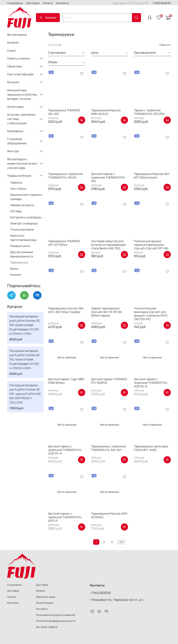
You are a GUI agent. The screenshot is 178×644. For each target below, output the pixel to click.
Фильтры (13, 151)
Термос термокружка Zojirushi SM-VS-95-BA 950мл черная (106, 312)
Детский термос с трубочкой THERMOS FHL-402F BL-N (151, 383)
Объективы (15, 66)
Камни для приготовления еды (23, 238)
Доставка (33, 3)
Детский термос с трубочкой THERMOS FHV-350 (108, 177)
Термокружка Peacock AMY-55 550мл (109, 515)
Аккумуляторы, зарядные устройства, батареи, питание (22, 94)
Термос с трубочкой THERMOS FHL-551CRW (149, 112)
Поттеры (16, 211)
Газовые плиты (20, 246)
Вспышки (13, 82)
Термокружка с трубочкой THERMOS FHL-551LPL (65, 176)
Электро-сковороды (24, 223)
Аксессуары (15, 107)
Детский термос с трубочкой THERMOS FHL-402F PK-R (65, 450)
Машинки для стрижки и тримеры (26, 197)
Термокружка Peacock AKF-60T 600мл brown (152, 176)
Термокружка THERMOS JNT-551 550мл (64, 243)
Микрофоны (15, 131)
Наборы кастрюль (22, 205)
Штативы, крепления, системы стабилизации (22, 119)
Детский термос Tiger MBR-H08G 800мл (67, 381)
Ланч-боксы (18, 189)
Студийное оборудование (17, 141)
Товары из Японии (19, 176)
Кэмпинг (16, 275)
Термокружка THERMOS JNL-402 (64, 112)
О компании (15, 3)
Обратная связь (46, 597)
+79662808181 (161, 3)
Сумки (11, 51)
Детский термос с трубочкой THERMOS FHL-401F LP (65, 517)
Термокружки (19, 262)
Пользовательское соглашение (55, 615)
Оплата (48, 3)
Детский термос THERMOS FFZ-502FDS (109, 381)
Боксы (14, 268)
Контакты (62, 3)
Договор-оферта (47, 627)
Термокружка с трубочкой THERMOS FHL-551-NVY (108, 448)
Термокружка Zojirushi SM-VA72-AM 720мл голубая (66, 310)
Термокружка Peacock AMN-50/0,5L (106, 112)
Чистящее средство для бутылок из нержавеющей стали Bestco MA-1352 (108, 245)
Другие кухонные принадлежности (22, 254)
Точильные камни (22, 229)
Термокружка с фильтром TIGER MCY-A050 (151, 448)
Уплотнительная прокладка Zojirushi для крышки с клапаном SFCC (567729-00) (151, 314)
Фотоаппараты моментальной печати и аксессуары (22, 163)
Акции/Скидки (45, 603)
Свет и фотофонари (20, 74)
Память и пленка (18, 58)
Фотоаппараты (17, 35)
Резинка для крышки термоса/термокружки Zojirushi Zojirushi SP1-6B (151, 245)
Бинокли (13, 42)
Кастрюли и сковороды (26, 217)
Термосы (16, 182)
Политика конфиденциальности (56, 621)
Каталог (48, 18)
